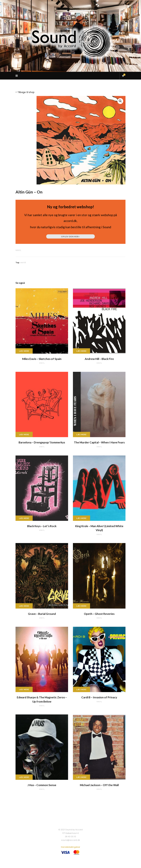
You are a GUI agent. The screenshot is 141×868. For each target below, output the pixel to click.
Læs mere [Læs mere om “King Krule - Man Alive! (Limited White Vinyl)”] (81, 518)
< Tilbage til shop (25, 92)
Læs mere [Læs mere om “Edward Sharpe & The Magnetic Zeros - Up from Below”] (24, 689)
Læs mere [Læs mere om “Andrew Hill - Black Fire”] (81, 351)
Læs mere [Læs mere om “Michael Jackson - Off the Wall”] (81, 777)
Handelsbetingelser (70, 847)
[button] (120, 101)
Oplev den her (70, 237)
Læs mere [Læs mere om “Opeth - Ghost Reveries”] (81, 606)
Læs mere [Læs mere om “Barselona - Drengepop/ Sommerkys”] (24, 434)
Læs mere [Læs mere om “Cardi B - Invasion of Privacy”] (81, 689)
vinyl (18, 250)
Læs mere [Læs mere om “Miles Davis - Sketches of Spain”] (24, 351)
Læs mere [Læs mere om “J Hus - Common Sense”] (24, 777)
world (23, 262)
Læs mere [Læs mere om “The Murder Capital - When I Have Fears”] (81, 434)
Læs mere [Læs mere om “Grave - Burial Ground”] (24, 606)
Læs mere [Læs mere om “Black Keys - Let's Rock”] (24, 518)
